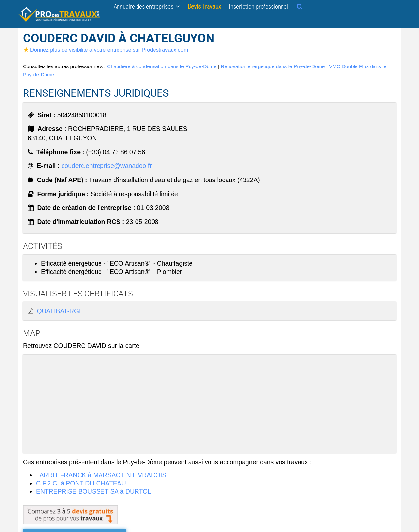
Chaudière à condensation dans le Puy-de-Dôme (162, 66)
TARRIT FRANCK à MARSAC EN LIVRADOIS (101, 475)
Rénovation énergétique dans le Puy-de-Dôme (273, 66)
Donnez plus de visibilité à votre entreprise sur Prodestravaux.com (105, 50)
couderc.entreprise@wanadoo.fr (107, 166)
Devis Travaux (204, 6)
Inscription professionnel (258, 6)
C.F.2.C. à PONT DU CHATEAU (81, 483)
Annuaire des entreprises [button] (147, 6)
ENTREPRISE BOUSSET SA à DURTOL (94, 491)
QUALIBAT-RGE (60, 311)
